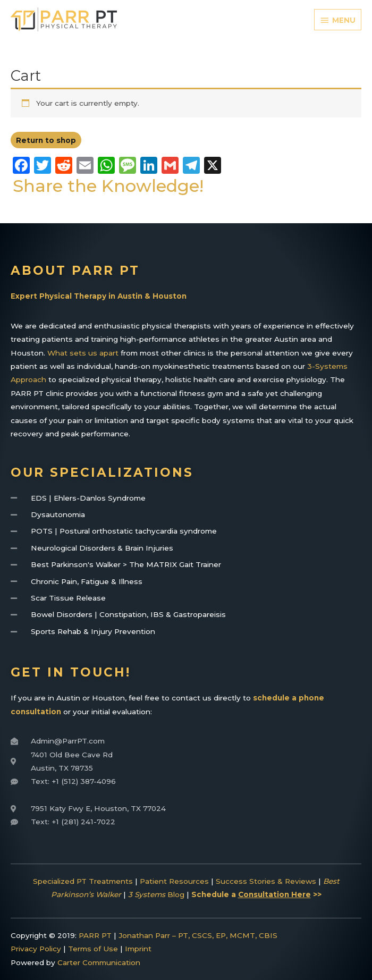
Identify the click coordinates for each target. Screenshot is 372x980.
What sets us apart (83, 353)
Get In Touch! (71, 672)
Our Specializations (102, 472)
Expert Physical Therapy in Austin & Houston (99, 296)
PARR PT (95, 935)
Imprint (138, 949)
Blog (156, 894)
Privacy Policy (36, 949)
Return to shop (46, 140)
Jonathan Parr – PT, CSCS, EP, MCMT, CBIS (198, 935)
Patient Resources (174, 881)
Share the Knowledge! (108, 186)
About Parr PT (75, 271)
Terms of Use (93, 949)
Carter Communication (99, 962)
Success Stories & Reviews (266, 881)
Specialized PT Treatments (83, 881)
